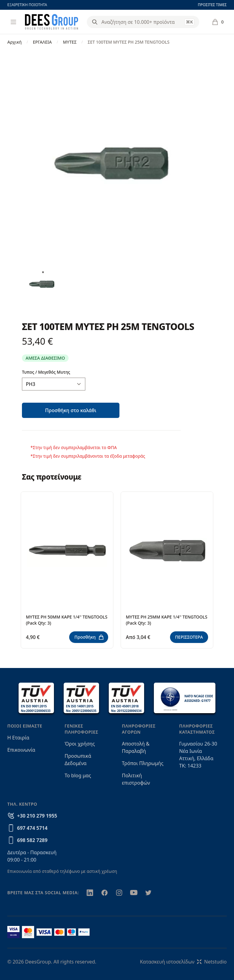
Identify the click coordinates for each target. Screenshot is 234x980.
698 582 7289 (32, 840)
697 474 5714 (32, 828)
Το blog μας (78, 775)
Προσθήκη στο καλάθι (71, 410)
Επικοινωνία (21, 750)
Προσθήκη (89, 637)
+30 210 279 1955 (37, 816)
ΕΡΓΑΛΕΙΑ (42, 42)
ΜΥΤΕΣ (70, 42)
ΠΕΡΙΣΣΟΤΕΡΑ (189, 637)
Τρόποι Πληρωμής (143, 763)
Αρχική (14, 42)
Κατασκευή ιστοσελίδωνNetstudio (183, 962)
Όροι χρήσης (80, 744)
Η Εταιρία (18, 738)
